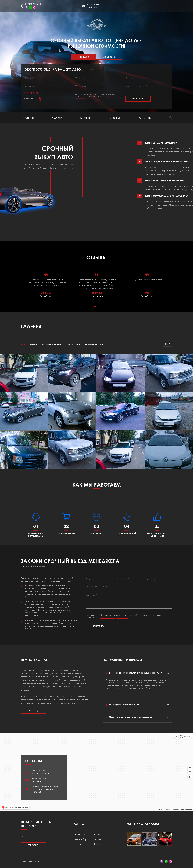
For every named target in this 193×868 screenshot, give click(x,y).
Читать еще (33, 712)
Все (23, 344)
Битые (33, 344)
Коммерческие (94, 344)
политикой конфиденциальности (114, 620)
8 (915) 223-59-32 (34, 4)
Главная (28, 118)
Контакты (144, 118)
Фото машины (31, 99)
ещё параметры (32, 93)
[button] (95, 307)
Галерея (86, 118)
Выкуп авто (83, 57)
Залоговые (73, 344)
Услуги (57, 118)
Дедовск (150, 7)
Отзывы (114, 118)
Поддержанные (52, 344)
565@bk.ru (92, 7)
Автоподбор (110, 57)
